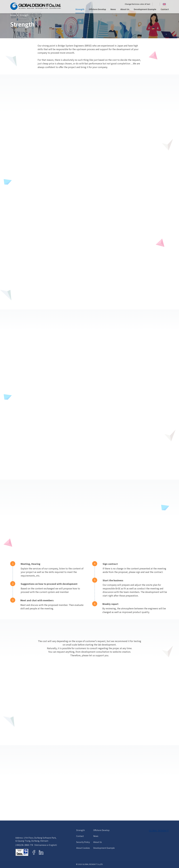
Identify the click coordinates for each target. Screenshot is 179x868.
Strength (80, 9)
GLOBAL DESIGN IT (159, 831)
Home (13, 15)
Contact (165, 9)
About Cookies (83, 848)
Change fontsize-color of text (137, 4)
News (113, 9)
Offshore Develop (97, 9)
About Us (125, 9)
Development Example (145, 9)
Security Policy (83, 842)
